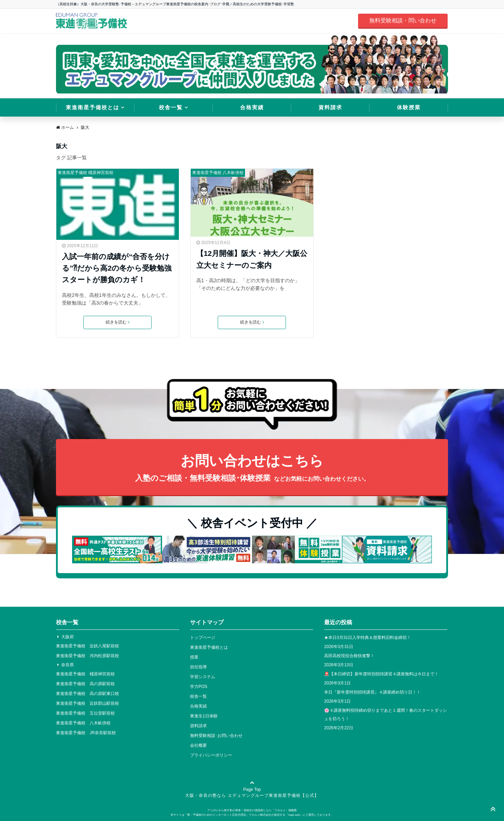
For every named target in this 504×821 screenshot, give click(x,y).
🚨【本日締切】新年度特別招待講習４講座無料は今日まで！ (381, 674)
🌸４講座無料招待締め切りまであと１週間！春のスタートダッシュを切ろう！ (386, 715)
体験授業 (409, 107)
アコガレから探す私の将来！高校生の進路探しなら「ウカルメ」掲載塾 (252, 810)
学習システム (203, 677)
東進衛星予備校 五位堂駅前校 (85, 713)
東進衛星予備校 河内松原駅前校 (87, 656)
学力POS (199, 687)
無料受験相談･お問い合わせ (216, 736)
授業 (194, 657)
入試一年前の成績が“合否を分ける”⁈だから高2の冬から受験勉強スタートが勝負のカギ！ (117, 268)
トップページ (203, 638)
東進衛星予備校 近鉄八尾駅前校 (87, 646)
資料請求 (330, 107)
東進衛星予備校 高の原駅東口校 (87, 694)
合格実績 (252, 107)
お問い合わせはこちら (252, 469)
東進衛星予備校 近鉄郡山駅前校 (87, 703)
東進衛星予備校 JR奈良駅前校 (86, 733)
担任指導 (198, 667)
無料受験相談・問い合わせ (403, 20)
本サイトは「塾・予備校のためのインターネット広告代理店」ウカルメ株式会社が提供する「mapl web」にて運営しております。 (252, 815)
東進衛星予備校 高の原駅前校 (85, 684)
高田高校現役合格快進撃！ (349, 656)
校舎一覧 (171, 107)
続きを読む (118, 322)
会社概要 (198, 745)
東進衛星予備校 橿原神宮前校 (86, 173)
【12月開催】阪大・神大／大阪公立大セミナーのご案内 (252, 259)
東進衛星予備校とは (93, 107)
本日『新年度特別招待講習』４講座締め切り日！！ (372, 692)
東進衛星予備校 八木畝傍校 (218, 173)
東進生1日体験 (204, 716)
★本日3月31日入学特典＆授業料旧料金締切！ (367, 638)
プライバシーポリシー (211, 755)
